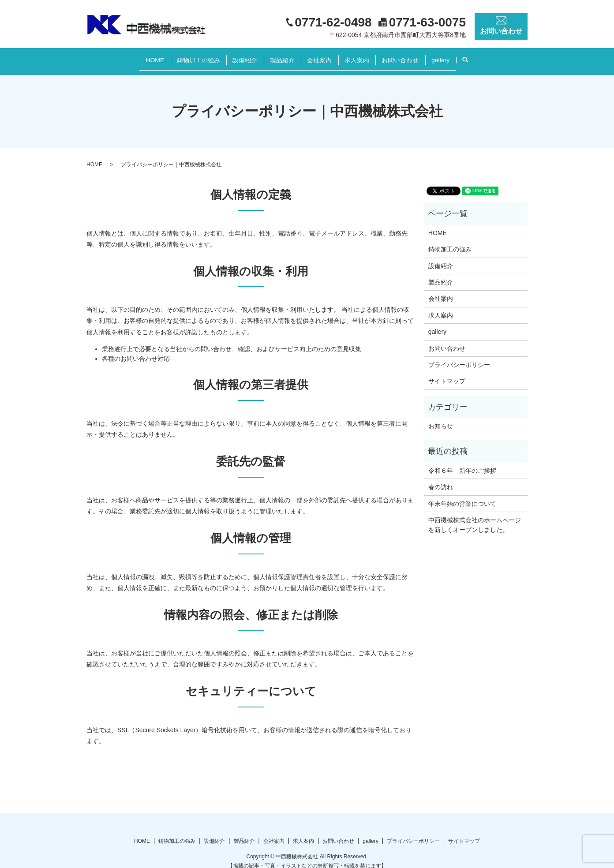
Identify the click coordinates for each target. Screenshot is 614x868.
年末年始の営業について (462, 495)
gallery (461, 56)
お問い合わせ (415, 56)
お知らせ (441, 418)
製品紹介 (279, 56)
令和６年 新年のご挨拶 (462, 462)
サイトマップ (447, 373)
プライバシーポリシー (459, 356)
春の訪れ (441, 479)
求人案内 (366, 56)
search (494, 57)
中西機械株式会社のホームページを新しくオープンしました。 (475, 516)
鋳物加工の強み (183, 56)
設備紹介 (236, 56)
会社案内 (322, 56)
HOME (134, 56)
